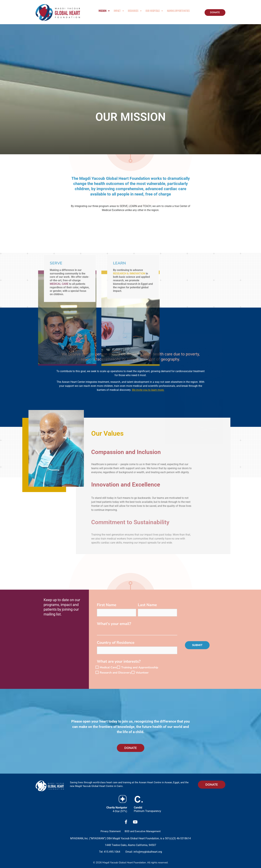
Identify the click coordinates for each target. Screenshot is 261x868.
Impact (119, 11)
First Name (107, 605)
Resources (135, 11)
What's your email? (114, 624)
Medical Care (108, 668)
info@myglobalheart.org (148, 852)
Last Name (147, 605)
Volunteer (142, 673)
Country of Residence (116, 643)
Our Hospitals (154, 11)
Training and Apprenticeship (140, 668)
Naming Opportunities (178, 11)
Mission (104, 11)
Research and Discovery (115, 673)
